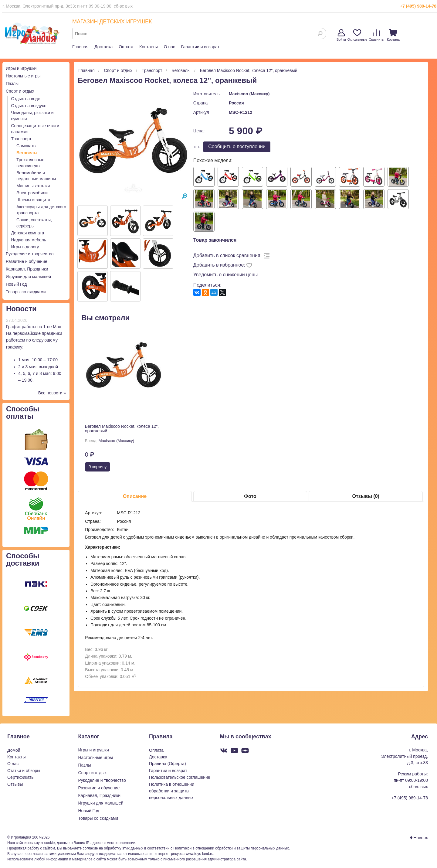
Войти (341, 35)
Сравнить (376, 35)
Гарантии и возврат (200, 47)
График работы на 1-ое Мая (34, 327)
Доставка (103, 47)
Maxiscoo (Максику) (249, 94)
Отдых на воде (26, 99)
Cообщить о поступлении (237, 146)
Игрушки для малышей (28, 277)
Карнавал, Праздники (27, 269)
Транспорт (21, 139)
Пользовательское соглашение (180, 777)
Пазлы (12, 83)
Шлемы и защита (33, 200)
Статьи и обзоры (24, 771)
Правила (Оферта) (168, 764)
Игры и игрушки (21, 68)
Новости (21, 309)
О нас (169, 47)
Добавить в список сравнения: (227, 255)
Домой (14, 750)
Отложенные (357, 35)
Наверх (419, 838)
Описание (135, 496)
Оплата (126, 47)
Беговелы (27, 153)
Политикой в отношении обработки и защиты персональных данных (231, 848)
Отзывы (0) (366, 496)
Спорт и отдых (20, 91)
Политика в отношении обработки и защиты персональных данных (172, 791)
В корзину (98, 467)
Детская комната (28, 233)
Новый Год (16, 284)
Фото (250, 496)
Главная (80, 47)
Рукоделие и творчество (30, 254)
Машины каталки (33, 186)
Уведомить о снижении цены (226, 275)
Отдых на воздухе (29, 106)
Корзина (393, 35)
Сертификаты (21, 777)
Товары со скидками (26, 292)
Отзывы (15, 784)
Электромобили (32, 193)
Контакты (148, 47)
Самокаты (26, 146)
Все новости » (52, 393)
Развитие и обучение (27, 261)
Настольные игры (23, 76)
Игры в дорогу (25, 247)
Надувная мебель (29, 240)
